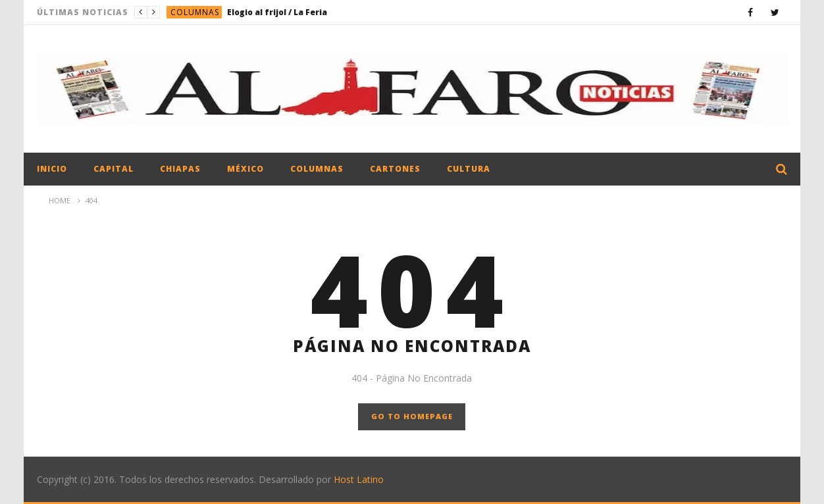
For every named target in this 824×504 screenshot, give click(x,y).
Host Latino (359, 479)
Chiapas (180, 169)
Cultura (469, 169)
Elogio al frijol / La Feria (277, 12)
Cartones (395, 169)
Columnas (195, 12)
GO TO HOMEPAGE (412, 416)
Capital (114, 169)
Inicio (52, 169)
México (245, 169)
